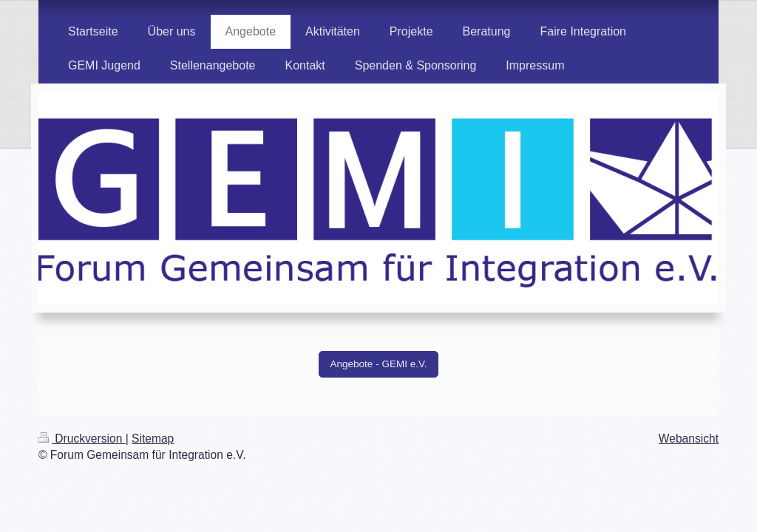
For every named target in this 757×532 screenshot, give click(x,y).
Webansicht (689, 439)
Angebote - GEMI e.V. (379, 364)
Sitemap (153, 439)
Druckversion (82, 439)
